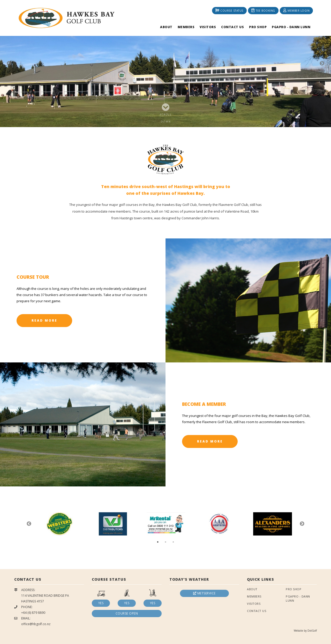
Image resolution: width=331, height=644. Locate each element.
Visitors (208, 27)
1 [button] (158, 542)
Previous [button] (9, 64)
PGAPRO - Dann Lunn (291, 27)
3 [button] (173, 542)
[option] (165, 64)
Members (186, 27)
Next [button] (322, 64)
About (166, 27)
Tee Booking (263, 10)
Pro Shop (258, 27)
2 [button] (165, 542)
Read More (44, 320)
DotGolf (312, 631)
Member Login (296, 10)
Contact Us (232, 27)
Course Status (229, 10)
